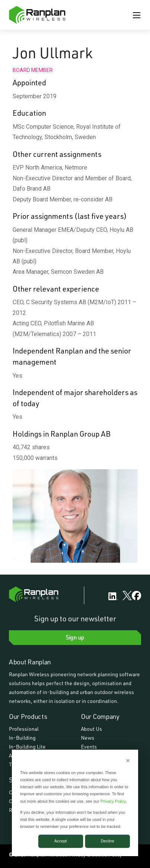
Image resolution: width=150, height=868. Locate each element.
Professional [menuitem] (24, 729)
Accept (61, 841)
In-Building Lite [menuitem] (27, 747)
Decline (107, 841)
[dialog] (75, 803)
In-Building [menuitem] (22, 738)
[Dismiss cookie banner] (128, 761)
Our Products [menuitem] (28, 716)
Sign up (75, 637)
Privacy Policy (113, 801)
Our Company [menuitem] (100, 716)
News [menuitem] (88, 738)
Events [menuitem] (89, 747)
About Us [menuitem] (92, 729)
